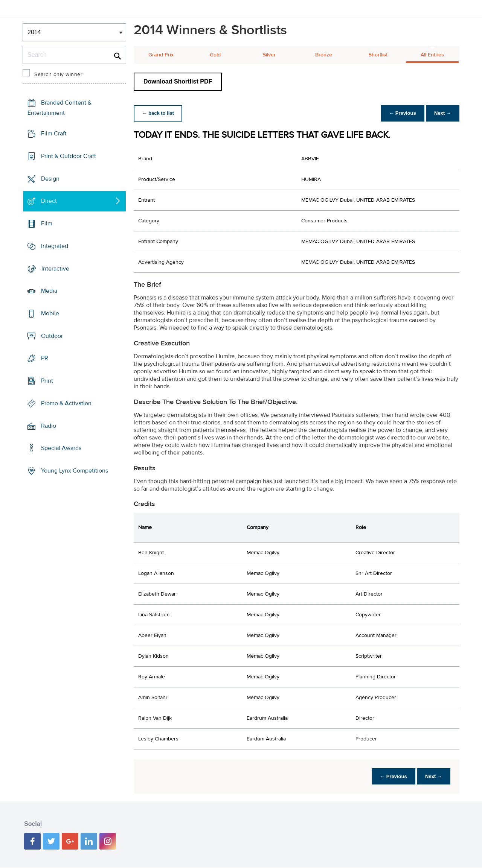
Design (50, 178)
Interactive (55, 268)
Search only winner (58, 74)
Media (49, 291)
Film (47, 223)
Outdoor (52, 336)
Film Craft (54, 134)
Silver (269, 55)
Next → (442, 113)
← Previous (401, 113)
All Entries (432, 55)
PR (45, 358)
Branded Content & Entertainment (59, 108)
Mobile (50, 313)
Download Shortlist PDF (178, 81)
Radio (49, 426)
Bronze (324, 55)
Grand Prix (161, 55)
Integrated (55, 246)
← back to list (159, 113)
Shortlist (378, 55)
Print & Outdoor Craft (69, 156)
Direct (49, 201)
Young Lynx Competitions (75, 471)
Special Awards (61, 448)
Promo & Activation (66, 403)
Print (47, 381)
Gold (215, 55)
